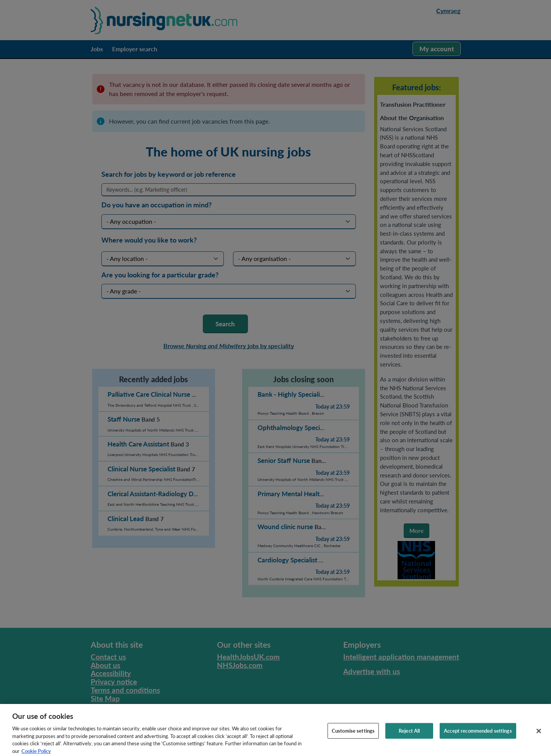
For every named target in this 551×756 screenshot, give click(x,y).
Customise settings (353, 735)
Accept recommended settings (478, 735)
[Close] (539, 736)
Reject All (409, 735)
